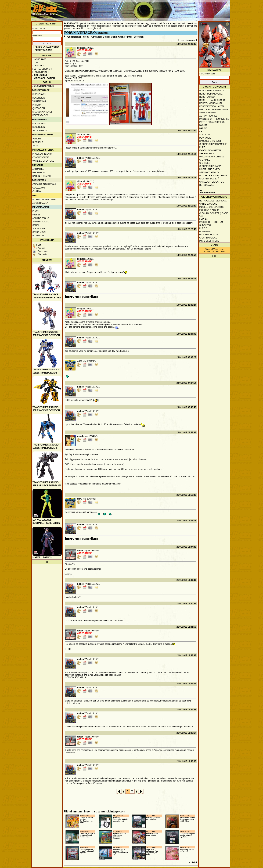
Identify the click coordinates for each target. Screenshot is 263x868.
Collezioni (39, 188)
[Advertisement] (166, 9)
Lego (202, 132)
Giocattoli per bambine (213, 144)
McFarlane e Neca (210, 169)
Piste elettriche (209, 241)
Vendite (37, 139)
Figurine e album (209, 210)
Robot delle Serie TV (212, 91)
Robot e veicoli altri (212, 106)
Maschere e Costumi (211, 222)
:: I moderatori (41, 72)
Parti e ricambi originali (214, 110)
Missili (36, 215)
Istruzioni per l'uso (44, 200)
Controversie (41, 157)
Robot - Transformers (213, 100)
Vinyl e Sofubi (208, 113)
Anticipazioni (40, 131)
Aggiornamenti (41, 203)
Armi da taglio (41, 218)
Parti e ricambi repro (212, 122)
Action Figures (208, 116)
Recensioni (39, 98)
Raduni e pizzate (42, 176)
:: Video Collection (44, 78)
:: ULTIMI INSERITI (208, 74)
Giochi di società (209, 179)
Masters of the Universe (214, 119)
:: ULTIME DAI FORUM (43, 86)
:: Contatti (38, 66)
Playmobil (205, 138)
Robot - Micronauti (211, 103)
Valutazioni (39, 101)
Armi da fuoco (41, 222)
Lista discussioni (187, 40)
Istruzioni (38, 236)
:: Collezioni (39, 75)
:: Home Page (39, 59)
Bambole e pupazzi (210, 141)
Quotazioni (39, 108)
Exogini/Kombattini (210, 150)
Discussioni (39, 94)
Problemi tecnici (42, 154)
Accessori (39, 229)
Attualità (38, 169)
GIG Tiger (205, 163)
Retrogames (207, 185)
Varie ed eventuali (43, 161)
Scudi (36, 225)
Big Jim (203, 125)
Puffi (202, 147)
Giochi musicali (208, 238)
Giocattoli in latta (210, 166)
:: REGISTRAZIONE (42, 50)
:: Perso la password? (46, 47)
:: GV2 (35, 63)
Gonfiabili (205, 232)
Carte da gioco (208, 204)
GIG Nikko (205, 160)
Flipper (204, 219)
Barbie (203, 128)
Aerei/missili (207, 154)
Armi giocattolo (209, 172)
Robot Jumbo (207, 97)
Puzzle (203, 228)
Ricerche (38, 142)
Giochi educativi (209, 235)
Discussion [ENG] (42, 112)
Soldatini (205, 135)
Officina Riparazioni (44, 184)
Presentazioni (41, 115)
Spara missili (40, 232)
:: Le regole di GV (42, 69)
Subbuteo (205, 225)
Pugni (36, 211)
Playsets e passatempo (213, 176)
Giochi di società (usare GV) (214, 215)
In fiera (37, 105)
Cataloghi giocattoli (212, 182)
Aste (35, 146)
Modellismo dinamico (212, 207)
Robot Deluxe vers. (211, 94)
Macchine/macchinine (212, 157)
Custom (37, 191)
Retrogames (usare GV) (213, 201)
